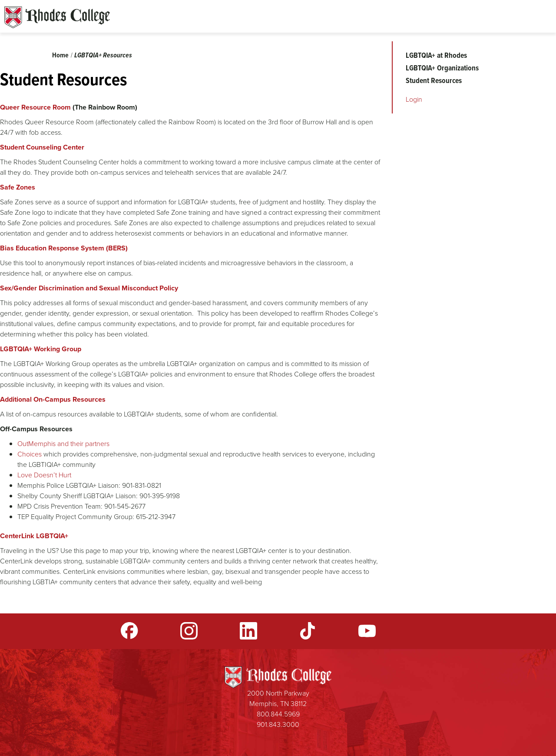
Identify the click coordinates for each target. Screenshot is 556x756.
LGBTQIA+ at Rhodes (436, 55)
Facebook (129, 631)
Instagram (189, 631)
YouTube (367, 631)
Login (414, 99)
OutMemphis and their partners (63, 444)
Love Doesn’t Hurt (44, 475)
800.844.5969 (278, 714)
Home (60, 55)
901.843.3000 (278, 724)
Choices (30, 454)
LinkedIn (248, 631)
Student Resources (434, 80)
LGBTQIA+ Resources (103, 55)
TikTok (308, 631)
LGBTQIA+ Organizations (442, 68)
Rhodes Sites (57, 17)
